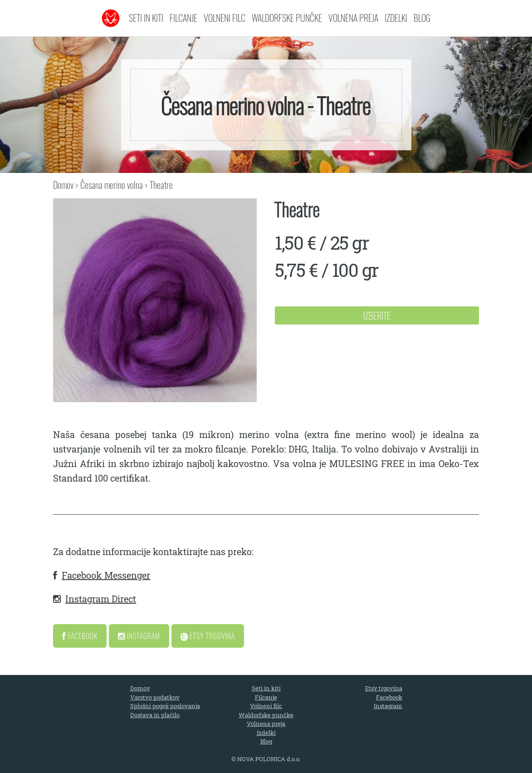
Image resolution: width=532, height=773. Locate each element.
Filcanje (183, 18)
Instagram (139, 636)
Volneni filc (225, 18)
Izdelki (396, 18)
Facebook (80, 636)
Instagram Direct (101, 599)
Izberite (377, 315)
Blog (422, 18)
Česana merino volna (112, 185)
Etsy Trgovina (208, 636)
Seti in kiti (146, 18)
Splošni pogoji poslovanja (165, 706)
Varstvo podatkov (155, 697)
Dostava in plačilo (155, 715)
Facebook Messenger (106, 575)
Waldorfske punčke (287, 18)
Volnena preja (353, 18)
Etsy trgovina (384, 688)
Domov (63, 185)
